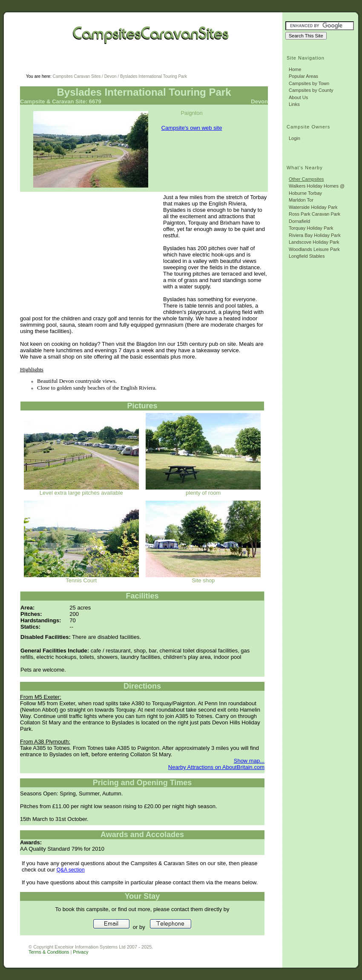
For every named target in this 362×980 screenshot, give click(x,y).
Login (294, 138)
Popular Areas (303, 76)
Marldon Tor (301, 200)
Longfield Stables (307, 256)
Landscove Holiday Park (314, 242)
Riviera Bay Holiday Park (315, 235)
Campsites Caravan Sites (76, 76)
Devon (111, 76)
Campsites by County (311, 90)
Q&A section (71, 870)
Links (294, 104)
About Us (298, 97)
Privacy (80, 952)
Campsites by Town (309, 83)
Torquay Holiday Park (311, 228)
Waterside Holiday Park (313, 207)
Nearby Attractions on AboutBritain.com (216, 767)
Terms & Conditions (49, 952)
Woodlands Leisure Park (314, 249)
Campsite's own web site (192, 128)
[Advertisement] (128, 64)
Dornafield (299, 221)
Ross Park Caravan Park (315, 214)
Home (295, 69)
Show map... (249, 761)
